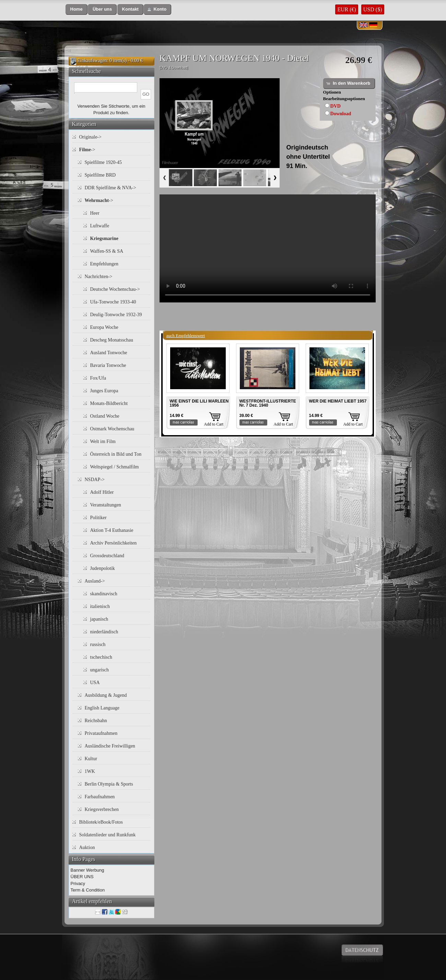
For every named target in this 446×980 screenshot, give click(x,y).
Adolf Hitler (102, 492)
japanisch (99, 619)
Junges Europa (104, 391)
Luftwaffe (100, 226)
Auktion (87, 847)
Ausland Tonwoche (109, 353)
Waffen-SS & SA (107, 251)
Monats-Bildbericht (109, 403)
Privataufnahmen (101, 733)
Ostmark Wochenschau (112, 429)
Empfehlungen (104, 264)
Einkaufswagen (92, 61)
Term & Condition (88, 890)
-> (87, 150)
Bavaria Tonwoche (108, 365)
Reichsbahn (96, 721)
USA (95, 683)
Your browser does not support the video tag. (268, 248)
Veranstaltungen (106, 505)
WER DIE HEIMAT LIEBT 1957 (338, 401)
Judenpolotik (103, 568)
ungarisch (99, 670)
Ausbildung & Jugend (106, 695)
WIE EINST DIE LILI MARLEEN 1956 (199, 403)
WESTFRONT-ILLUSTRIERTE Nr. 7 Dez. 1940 (268, 403)
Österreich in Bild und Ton (116, 454)
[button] (77, 9)
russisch (98, 644)
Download (341, 114)
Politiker (98, 518)
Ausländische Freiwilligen (110, 746)
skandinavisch (104, 594)
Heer (95, 213)
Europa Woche (104, 327)
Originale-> (90, 137)
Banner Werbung (87, 870)
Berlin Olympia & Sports (109, 784)
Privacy (78, 883)
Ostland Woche (105, 416)
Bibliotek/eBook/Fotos (101, 822)
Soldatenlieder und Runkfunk (108, 835)
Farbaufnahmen (100, 797)
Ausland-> (95, 581)
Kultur (91, 759)
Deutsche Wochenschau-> (115, 289)
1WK (90, 771)
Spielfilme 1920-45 (103, 162)
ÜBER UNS (82, 877)
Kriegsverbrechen (102, 809)
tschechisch (101, 657)
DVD (336, 106)
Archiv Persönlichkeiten (114, 543)
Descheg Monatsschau (112, 340)
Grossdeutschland (107, 556)
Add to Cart (214, 424)
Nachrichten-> (99, 277)
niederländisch (104, 632)
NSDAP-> (95, 480)
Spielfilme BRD (100, 175)
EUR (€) (347, 9)
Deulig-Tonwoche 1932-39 (116, 315)
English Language (102, 708)
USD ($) (373, 9)
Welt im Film (103, 441)
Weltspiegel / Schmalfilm (115, 467)
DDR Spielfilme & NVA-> (110, 188)
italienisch (100, 606)
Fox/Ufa (98, 378)
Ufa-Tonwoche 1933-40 (113, 302)
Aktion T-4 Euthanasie (112, 530)
